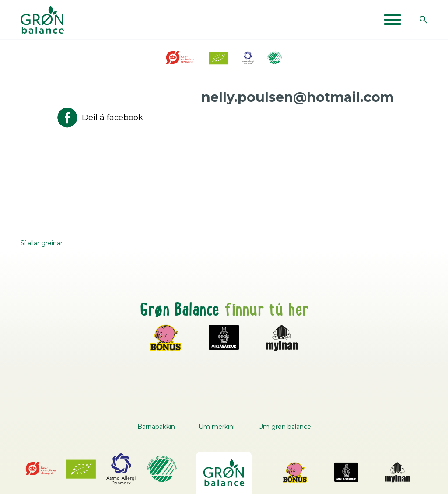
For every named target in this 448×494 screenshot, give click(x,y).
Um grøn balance (285, 427)
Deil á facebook (99, 118)
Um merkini (217, 427)
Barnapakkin (156, 427)
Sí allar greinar (42, 243)
